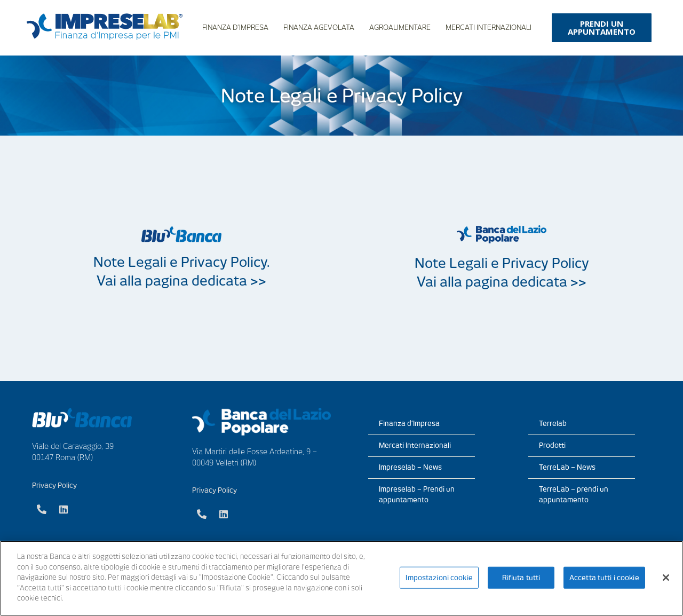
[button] (602, 28)
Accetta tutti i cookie (604, 577)
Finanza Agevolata (319, 27)
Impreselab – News (410, 467)
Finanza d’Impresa (235, 27)
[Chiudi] (666, 578)
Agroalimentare (400, 27)
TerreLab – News (567, 467)
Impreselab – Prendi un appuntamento (417, 495)
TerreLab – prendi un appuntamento (574, 495)
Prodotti (552, 445)
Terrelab (553, 424)
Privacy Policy (54, 485)
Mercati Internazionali (489, 27)
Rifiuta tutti (521, 577)
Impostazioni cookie (439, 577)
